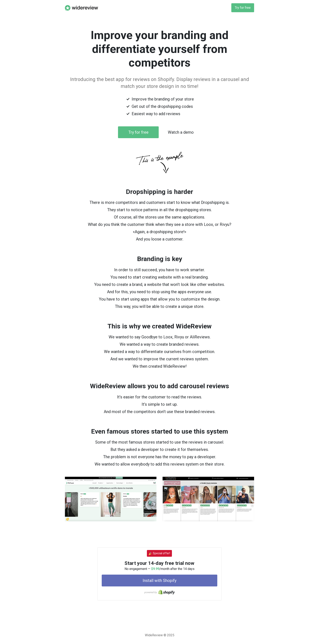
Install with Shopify (159, 581)
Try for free (243, 8)
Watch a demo (181, 132)
